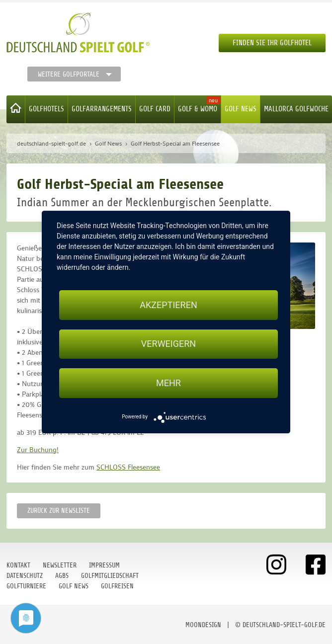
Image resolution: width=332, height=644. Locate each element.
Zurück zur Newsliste (59, 511)
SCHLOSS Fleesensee (128, 467)
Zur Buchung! (38, 449)
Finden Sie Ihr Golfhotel (272, 43)
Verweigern (168, 344)
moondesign (203, 625)
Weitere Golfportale (69, 74)
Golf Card (155, 109)
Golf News (241, 109)
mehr (168, 383)
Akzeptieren (168, 305)
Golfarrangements (102, 109)
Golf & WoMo (198, 109)
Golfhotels (46, 109)
